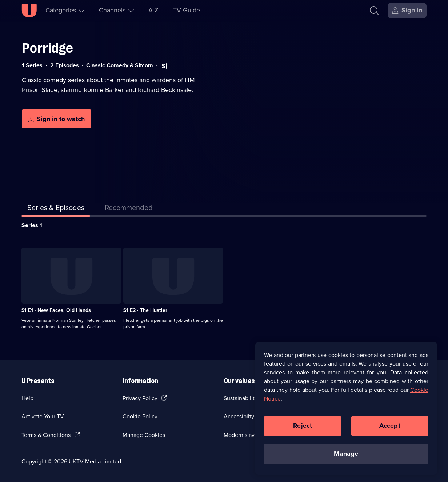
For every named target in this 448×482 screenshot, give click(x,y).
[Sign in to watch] (57, 119)
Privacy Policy (140, 398)
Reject (303, 426)
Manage (346, 454)
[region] (346, 409)
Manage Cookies (144, 435)
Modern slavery (243, 435)
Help (27, 398)
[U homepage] (29, 11)
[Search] (374, 11)
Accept (390, 426)
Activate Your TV (43, 416)
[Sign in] (407, 11)
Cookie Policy (140, 416)
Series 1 (32, 225)
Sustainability (241, 398)
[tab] (129, 209)
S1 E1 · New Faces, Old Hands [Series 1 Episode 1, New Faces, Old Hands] (56, 310)
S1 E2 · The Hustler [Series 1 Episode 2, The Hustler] (145, 310)
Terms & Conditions (46, 435)
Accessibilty (239, 416)
